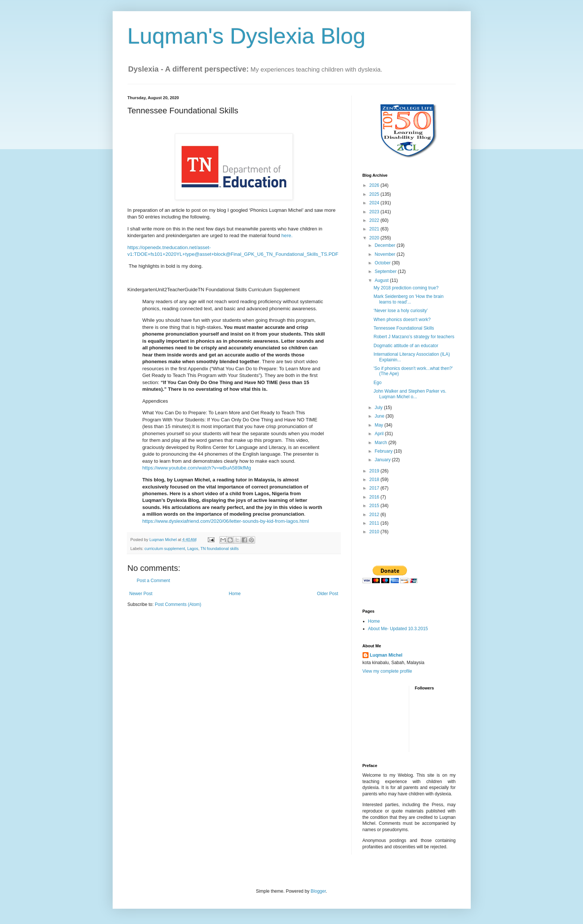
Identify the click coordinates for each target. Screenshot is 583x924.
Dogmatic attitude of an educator (406, 346)
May (379, 425)
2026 (375, 185)
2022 (375, 220)
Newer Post (141, 594)
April (380, 434)
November (385, 254)
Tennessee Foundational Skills (404, 328)
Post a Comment (153, 581)
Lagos (193, 549)
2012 (375, 515)
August (382, 280)
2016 (375, 497)
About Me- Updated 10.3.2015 (398, 629)
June (380, 416)
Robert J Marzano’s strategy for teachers (414, 337)
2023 (375, 212)
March (381, 443)
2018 (375, 480)
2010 (375, 532)
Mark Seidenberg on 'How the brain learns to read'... (408, 299)
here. (286, 235)
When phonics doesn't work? (402, 320)
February (384, 451)
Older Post (328, 594)
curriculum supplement (165, 549)
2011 (375, 523)
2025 (375, 194)
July (379, 408)
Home (235, 594)
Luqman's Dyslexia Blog (247, 36)
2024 (375, 203)
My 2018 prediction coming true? (406, 288)
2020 (375, 238)
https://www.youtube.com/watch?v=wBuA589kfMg (197, 468)
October (383, 263)
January (383, 460)
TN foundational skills (220, 549)
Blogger (318, 891)
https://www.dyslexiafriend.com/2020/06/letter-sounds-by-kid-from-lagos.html (226, 521)
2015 (375, 506)
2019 (375, 471)
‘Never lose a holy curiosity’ (400, 311)
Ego (377, 383)
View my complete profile (387, 671)
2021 (375, 229)
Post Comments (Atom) (178, 604)
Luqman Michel (386, 655)
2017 (375, 488)
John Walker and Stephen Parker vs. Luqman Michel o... (410, 394)
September (386, 271)
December (385, 245)
